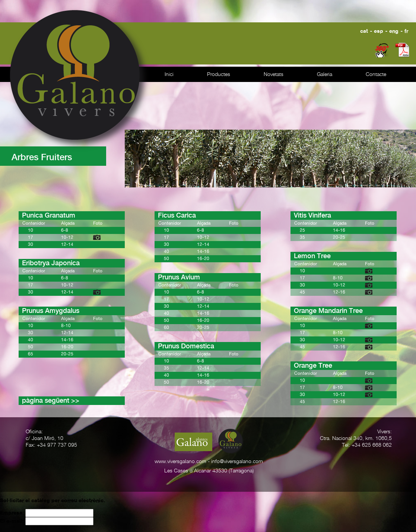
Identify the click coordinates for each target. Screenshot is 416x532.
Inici (169, 75)
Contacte (376, 75)
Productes (219, 75)
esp (379, 31)
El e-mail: (13, 521)
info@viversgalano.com (237, 462)
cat (364, 31)
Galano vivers (79, 79)
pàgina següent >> (51, 401)
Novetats (274, 75)
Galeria (325, 75)
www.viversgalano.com (180, 462)
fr (406, 31)
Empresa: (13, 512)
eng (394, 31)
